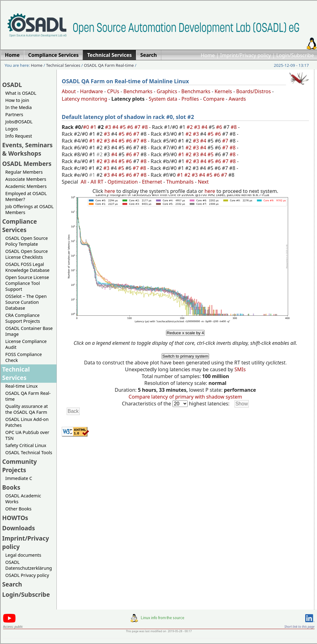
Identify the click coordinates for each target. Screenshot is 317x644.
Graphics (167, 91)
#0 (87, 127)
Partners (14, 114)
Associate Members (26, 179)
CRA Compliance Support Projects (23, 318)
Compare (214, 99)
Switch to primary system (185, 356)
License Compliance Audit (26, 344)
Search (12, 584)
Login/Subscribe (295, 55)
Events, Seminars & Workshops (27, 149)
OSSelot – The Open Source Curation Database (26, 302)
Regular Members (24, 172)
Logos (12, 129)
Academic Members (26, 186)
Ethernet (152, 182)
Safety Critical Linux (26, 445)
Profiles (190, 99)
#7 (138, 127)
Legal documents (23, 555)
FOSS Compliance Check (24, 357)
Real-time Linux (21, 386)
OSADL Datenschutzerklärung (29, 565)
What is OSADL (21, 93)
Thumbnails (180, 182)
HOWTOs (15, 518)
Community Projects (20, 466)
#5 (123, 127)
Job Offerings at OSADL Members (29, 209)
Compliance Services (20, 226)
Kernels (223, 91)
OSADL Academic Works (23, 499)
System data (163, 99)
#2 (190, 127)
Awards (237, 99)
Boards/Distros (253, 91)
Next (203, 182)
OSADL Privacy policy (27, 575)
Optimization (123, 182)
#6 (131, 127)
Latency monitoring (85, 99)
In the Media (18, 107)
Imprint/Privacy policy (246, 55)
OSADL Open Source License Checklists (27, 254)
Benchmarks (138, 91)
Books (11, 487)
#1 (94, 127)
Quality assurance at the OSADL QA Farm (27, 409)
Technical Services (63, 65)
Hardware (92, 91)
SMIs (240, 369)
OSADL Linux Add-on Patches (27, 422)
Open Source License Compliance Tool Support (27, 283)
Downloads (19, 528)
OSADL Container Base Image (29, 331)
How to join (17, 100)
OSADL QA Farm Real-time (109, 65)
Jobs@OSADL (19, 122)
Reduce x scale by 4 (185, 333)
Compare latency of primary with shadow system (185, 397)
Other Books (18, 509)
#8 (145, 127)
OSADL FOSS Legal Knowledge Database (27, 267)
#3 (109, 127)
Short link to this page (299, 627)
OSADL (12, 85)
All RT (97, 182)
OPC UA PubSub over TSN (27, 435)
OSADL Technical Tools (29, 452)
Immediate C (19, 478)
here (110, 191)
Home (208, 55)
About (69, 91)
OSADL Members (27, 164)
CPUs (113, 91)
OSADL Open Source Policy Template (27, 241)
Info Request (19, 136)
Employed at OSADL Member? (26, 196)
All (83, 182)
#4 (116, 127)
